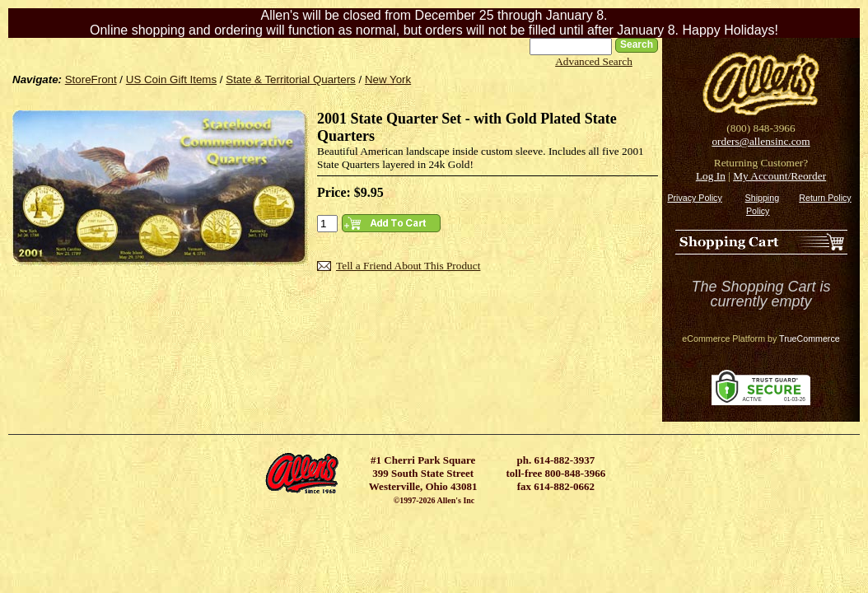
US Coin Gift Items (171, 79)
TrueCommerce (810, 339)
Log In (711, 176)
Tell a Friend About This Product (408, 266)
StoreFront (91, 79)
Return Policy (825, 198)
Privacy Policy (694, 198)
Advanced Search (594, 61)
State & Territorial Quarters (291, 79)
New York (388, 79)
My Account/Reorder (779, 176)
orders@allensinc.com (761, 141)
